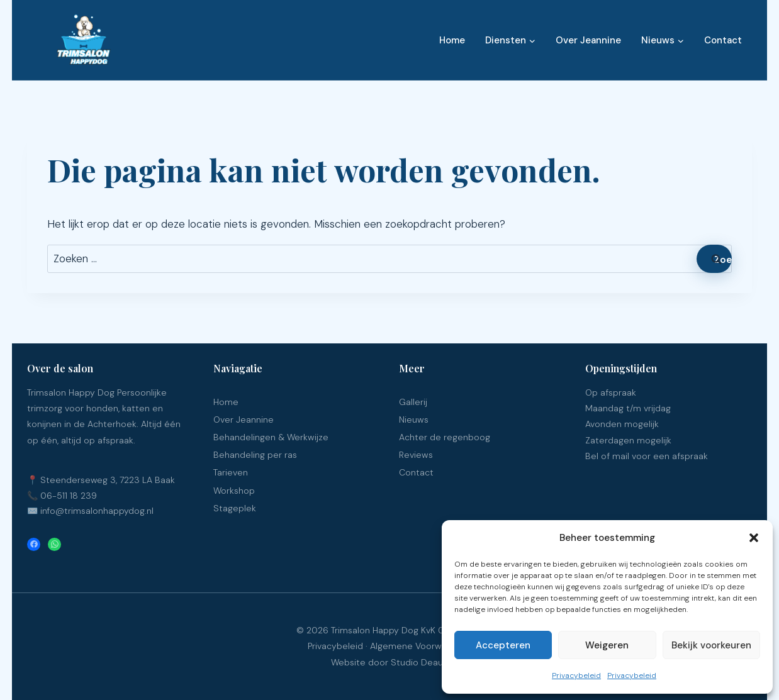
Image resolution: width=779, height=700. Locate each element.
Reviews (416, 455)
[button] (754, 538)
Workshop (234, 491)
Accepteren (503, 645)
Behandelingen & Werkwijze (271, 437)
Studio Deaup (420, 662)
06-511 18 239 (69, 496)
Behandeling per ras (255, 455)
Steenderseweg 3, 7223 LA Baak (108, 480)
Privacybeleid (576, 675)
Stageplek (235, 508)
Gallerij (413, 402)
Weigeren (607, 645)
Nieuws (414, 419)
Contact (723, 40)
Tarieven (231, 472)
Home (452, 40)
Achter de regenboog (445, 437)
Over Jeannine (588, 40)
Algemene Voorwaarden (421, 646)
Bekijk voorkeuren (711, 645)
